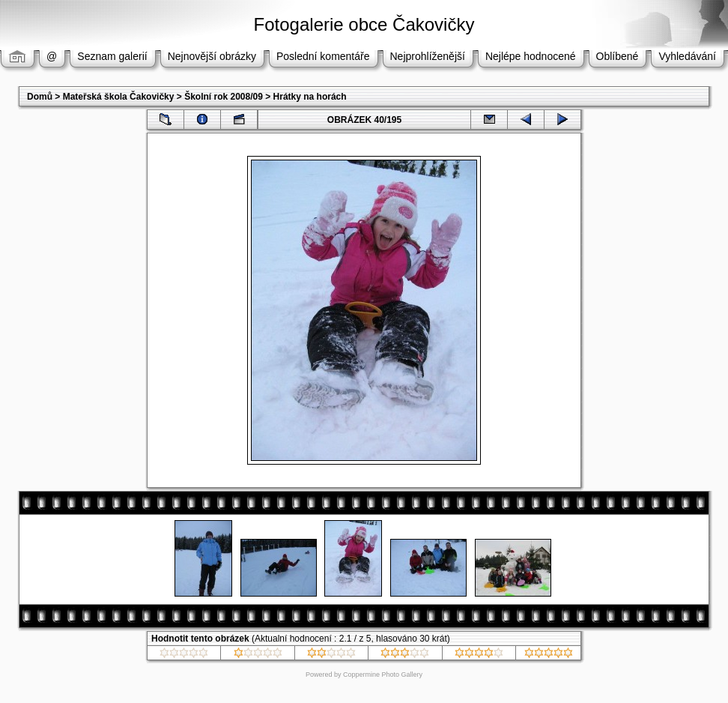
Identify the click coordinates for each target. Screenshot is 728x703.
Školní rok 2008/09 (224, 97)
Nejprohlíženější (428, 56)
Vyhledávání (687, 56)
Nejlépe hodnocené (531, 56)
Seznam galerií (112, 56)
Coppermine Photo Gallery (383, 675)
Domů (40, 97)
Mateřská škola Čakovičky (119, 97)
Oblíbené (618, 56)
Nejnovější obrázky (212, 56)
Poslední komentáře (323, 56)
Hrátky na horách (310, 97)
